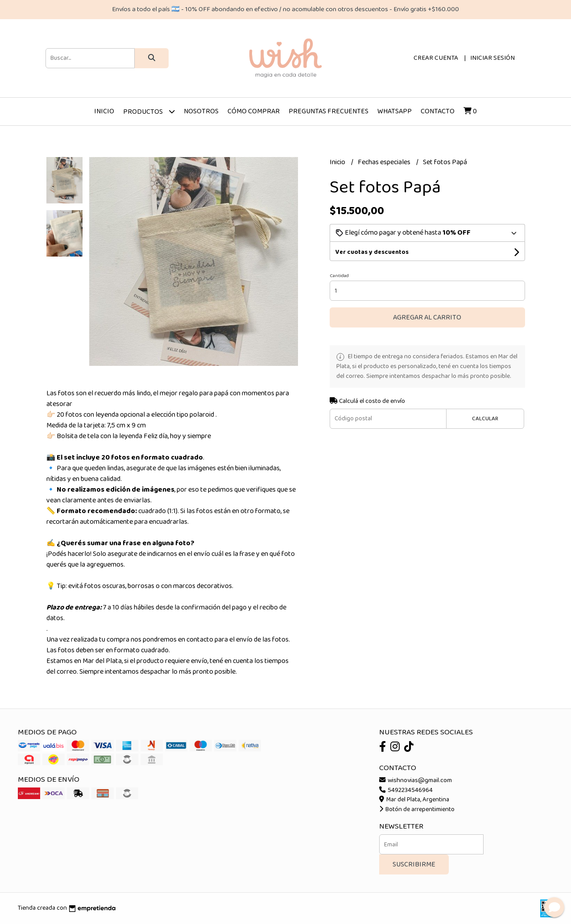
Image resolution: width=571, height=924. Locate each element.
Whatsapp (395, 111)
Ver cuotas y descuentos (372, 252)
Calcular (485, 419)
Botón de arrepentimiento (417, 809)
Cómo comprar (254, 111)
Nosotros (201, 111)
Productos (149, 111)
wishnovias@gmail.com (416, 780)
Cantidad (339, 276)
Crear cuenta (436, 58)
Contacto (438, 111)
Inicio (104, 111)
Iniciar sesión (492, 58)
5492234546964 (406, 790)
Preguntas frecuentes (329, 111)
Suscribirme (414, 864)
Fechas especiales (385, 162)
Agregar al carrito (427, 317)
